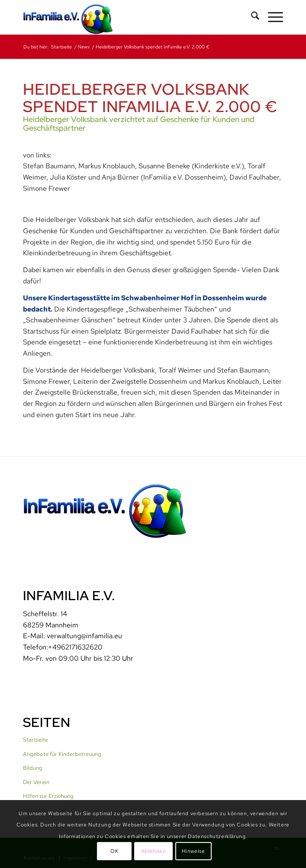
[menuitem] (251, 17)
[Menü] (271, 17)
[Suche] (251, 17)
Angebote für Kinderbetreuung (62, 754)
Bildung (33, 768)
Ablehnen (154, 851)
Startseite (35, 740)
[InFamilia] (127, 17)
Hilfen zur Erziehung (48, 796)
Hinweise (193, 851)
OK (114, 851)
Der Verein (36, 782)
